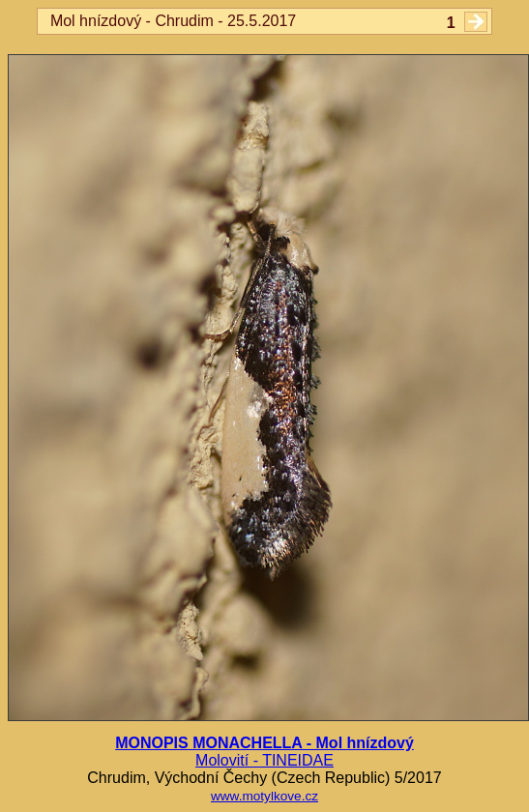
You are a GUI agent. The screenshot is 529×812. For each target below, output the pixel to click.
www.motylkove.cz (264, 796)
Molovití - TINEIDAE (264, 760)
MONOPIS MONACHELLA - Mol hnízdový (264, 743)
